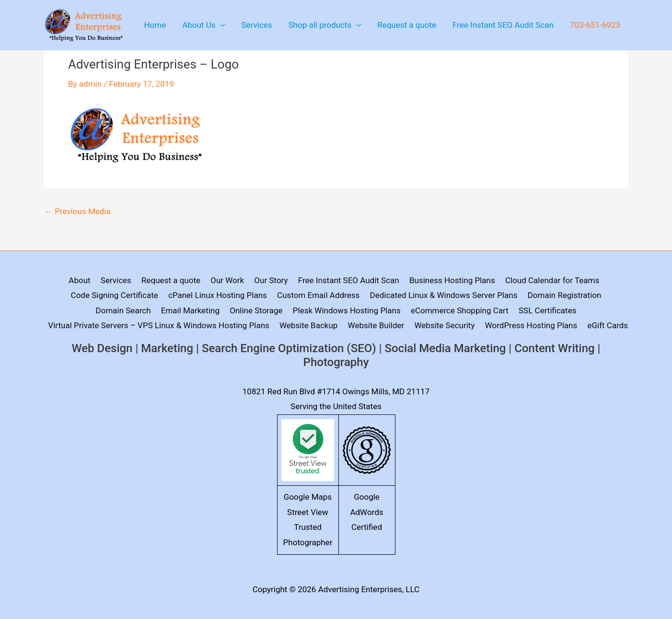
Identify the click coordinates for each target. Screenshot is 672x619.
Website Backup (308, 325)
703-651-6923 (595, 25)
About (79, 280)
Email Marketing (190, 310)
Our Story (271, 280)
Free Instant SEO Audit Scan (503, 25)
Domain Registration (565, 295)
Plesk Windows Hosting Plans (347, 310)
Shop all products (320, 25)
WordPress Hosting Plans (531, 325)
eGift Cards (608, 325)
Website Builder (376, 325)
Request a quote (407, 25)
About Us (199, 25)
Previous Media (78, 212)
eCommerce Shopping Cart (460, 310)
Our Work (227, 280)
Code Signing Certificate (115, 295)
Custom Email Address (318, 295)
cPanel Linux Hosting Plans (218, 295)
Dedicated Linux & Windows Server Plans (444, 295)
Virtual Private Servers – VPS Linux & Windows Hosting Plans (158, 325)
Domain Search (123, 310)
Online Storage (256, 310)
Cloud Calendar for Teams (552, 280)
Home (155, 25)
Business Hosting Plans (452, 280)
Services (256, 25)
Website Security (445, 325)
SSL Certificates (547, 310)
